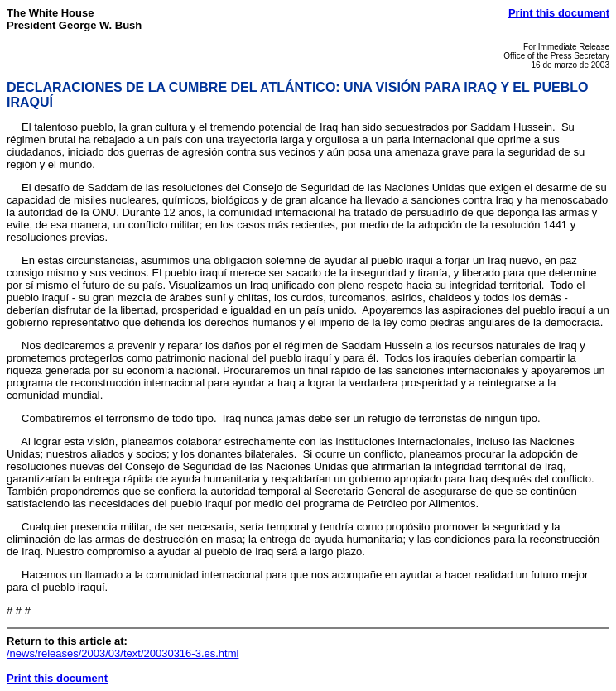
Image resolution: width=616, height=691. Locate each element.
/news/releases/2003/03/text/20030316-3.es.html (123, 653)
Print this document (559, 13)
